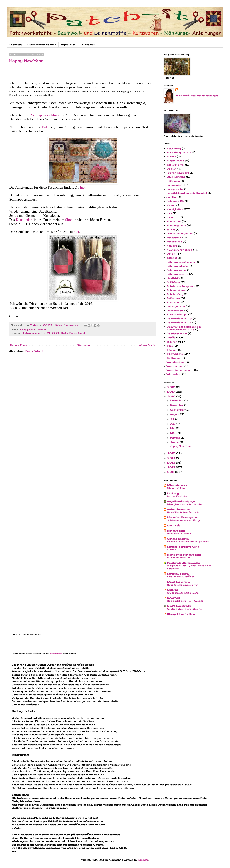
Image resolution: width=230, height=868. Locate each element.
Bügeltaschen (175, 161)
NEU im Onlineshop (179, 250)
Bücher (171, 156)
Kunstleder (24, 220)
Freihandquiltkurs (178, 173)
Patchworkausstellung (181, 262)
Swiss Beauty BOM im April (184, 593)
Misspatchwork (177, 485)
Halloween (173, 181)
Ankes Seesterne (178, 509)
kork (169, 213)
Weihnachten (175, 366)
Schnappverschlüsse (46, 115)
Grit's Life (174, 526)
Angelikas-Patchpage (181, 501)
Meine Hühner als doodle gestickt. (188, 541)
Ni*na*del (173, 598)
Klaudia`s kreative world (183, 547)
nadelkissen (174, 242)
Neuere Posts (19, 345)
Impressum (68, 44)
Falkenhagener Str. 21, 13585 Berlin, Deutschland (54, 333)
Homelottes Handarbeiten (184, 555)
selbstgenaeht (176, 306)
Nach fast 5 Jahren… (180, 533)
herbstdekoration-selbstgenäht (187, 193)
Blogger (143, 860)
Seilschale (173, 298)
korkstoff (173, 217)
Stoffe (171, 338)
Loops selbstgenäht (180, 233)
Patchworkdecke (177, 266)
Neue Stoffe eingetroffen (183, 585)
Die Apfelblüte (176, 488)
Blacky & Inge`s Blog (181, 614)
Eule (45, 127)
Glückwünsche (176, 177)
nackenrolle (174, 237)
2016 (172, 396)
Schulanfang (175, 294)
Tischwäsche (175, 354)
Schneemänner (177, 290)
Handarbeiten (176, 531)
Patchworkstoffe (177, 274)
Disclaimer (87, 44)
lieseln (171, 229)
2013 (172, 463)
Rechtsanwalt (56, 653)
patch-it (172, 258)
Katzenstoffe (175, 201)
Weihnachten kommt (180, 370)
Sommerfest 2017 (179, 323)
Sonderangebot (177, 333)
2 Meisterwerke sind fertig (183, 520)
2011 (171, 472)
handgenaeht (175, 185)
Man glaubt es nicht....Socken (185, 504)
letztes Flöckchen (178, 496)
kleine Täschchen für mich (183, 512)
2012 (172, 467)
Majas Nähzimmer (179, 582)
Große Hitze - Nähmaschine (184, 609)
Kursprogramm (176, 225)
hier (83, 187)
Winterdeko (174, 374)
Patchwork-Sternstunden (183, 563)
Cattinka (173, 590)
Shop (69, 220)
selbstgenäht (175, 310)
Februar (175, 438)
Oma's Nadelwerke (179, 606)
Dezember (177, 400)
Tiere (170, 346)
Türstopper (174, 358)
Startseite (16, 44)
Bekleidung (174, 148)
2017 (172, 392)
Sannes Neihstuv (178, 539)
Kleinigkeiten (27, 330)
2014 (172, 458)
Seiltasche (173, 302)
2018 (172, 387)
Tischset (172, 350)
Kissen (171, 205)
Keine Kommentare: (68, 325)
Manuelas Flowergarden (183, 517)
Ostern (171, 254)
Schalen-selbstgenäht (181, 286)
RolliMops (173, 282)
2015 (172, 453)
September (178, 410)
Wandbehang (175, 362)
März (174, 433)
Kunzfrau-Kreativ (178, 574)
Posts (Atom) (34, 351)
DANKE (172, 549)
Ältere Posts (147, 345)
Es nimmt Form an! (179, 557)
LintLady (173, 493)
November (177, 405)
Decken (172, 169)
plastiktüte (173, 278)
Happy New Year (26, 61)
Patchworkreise (177, 270)
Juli (173, 419)
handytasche (175, 189)
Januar (175, 442)
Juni (173, 424)
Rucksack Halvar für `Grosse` (186, 601)
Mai (173, 428)
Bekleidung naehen (179, 152)
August (175, 414)
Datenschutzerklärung (42, 44)
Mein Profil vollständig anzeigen (197, 96)
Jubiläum (172, 197)
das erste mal (175, 165)
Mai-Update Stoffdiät (181, 577)
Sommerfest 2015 (179, 318)
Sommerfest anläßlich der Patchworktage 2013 (184, 328)
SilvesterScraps (177, 314)
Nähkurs (172, 246)
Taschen (41, 330)
